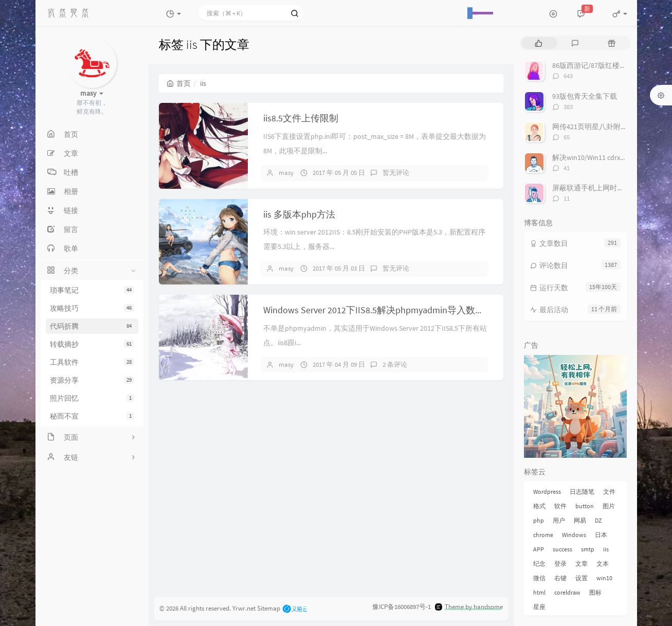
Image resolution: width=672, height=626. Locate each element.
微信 (539, 578)
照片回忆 (92, 398)
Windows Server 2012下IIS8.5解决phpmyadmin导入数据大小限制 (392, 310)
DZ (598, 520)
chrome (543, 535)
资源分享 (92, 380)
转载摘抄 (92, 344)
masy (286, 173)
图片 (609, 506)
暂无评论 (396, 173)
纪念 (539, 564)
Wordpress (547, 491)
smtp (588, 549)
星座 (539, 607)
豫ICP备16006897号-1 (402, 607)
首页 (179, 83)
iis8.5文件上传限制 (301, 118)
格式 (539, 506)
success (562, 549)
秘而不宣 (92, 416)
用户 (559, 520)
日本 (601, 535)
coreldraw (567, 592)
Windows (574, 535)
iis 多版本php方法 (299, 214)
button (585, 506)
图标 (595, 592)
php (539, 520)
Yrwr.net (244, 608)
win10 (604, 578)
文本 (603, 564)
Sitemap (269, 608)
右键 (560, 578)
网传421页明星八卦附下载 (594, 127)
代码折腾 (92, 326)
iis (606, 549)
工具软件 (92, 362)
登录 (560, 564)
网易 (580, 520)
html (539, 592)
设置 (582, 578)
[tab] (539, 43)
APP (539, 549)
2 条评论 (395, 364)
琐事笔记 (92, 290)
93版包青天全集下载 (585, 96)
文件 (609, 491)
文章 (582, 564)
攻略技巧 (92, 308)
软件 (560, 506)
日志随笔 (582, 491)
